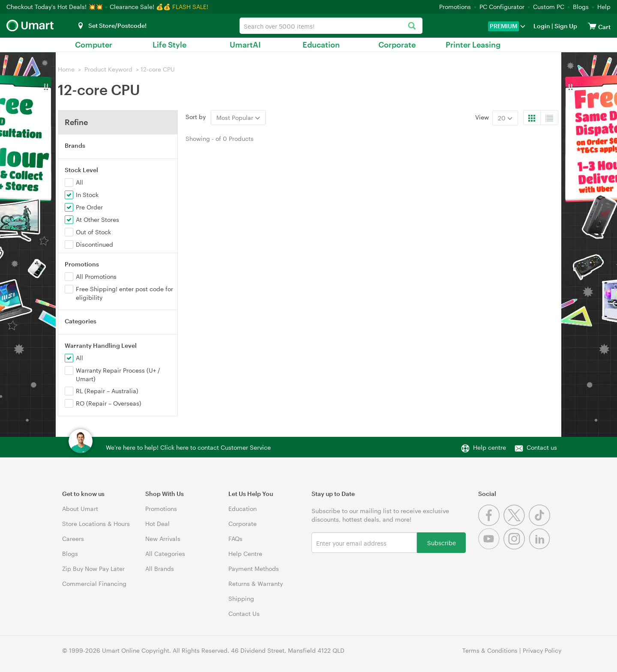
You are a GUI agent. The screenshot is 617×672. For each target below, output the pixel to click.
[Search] (412, 26)
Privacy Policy (542, 650)
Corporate (397, 45)
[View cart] (592, 26)
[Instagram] (516, 547)
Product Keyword (108, 69)
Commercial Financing (94, 584)
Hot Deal (157, 524)
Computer (94, 45)
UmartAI (245, 45)
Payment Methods (254, 569)
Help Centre (245, 554)
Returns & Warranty (256, 584)
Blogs (581, 7)
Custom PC (549, 7)
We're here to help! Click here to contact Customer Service (188, 447)
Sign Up (565, 26)
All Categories (165, 554)
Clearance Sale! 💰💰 (140, 7)
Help (604, 7)
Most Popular (238, 118)
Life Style (169, 45)
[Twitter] (516, 524)
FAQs (235, 539)
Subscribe (442, 542)
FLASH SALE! (190, 7)
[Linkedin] (541, 547)
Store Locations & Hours (96, 524)
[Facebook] (491, 524)
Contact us (542, 447)
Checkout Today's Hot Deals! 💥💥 (55, 7)
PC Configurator (502, 7)
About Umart (80, 509)
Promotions (455, 7)
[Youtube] (491, 547)
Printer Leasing (473, 45)
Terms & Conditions (490, 650)
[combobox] (331, 26)
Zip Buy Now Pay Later (93, 569)
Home (66, 69)
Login (542, 26)
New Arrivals (163, 539)
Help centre (490, 447)
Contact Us (244, 614)
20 (505, 118)
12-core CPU (158, 69)
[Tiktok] (541, 524)
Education (321, 45)
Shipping (241, 599)
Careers (73, 539)
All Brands (160, 569)
